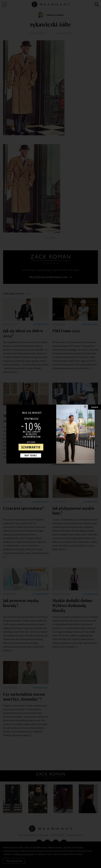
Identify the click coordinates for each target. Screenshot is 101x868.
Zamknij (95, 407)
